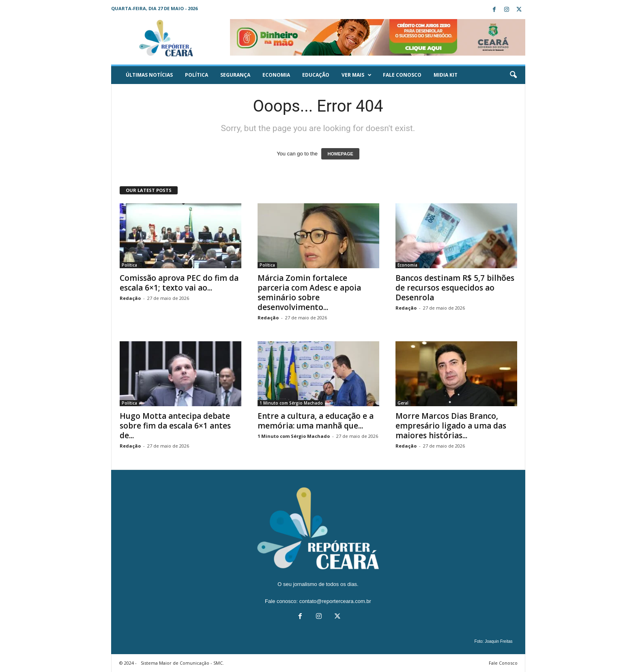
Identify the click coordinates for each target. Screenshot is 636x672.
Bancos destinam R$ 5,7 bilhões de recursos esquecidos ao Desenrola (455, 288)
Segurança (235, 75)
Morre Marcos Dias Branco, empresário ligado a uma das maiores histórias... (451, 426)
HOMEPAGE (340, 154)
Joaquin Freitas (498, 641)
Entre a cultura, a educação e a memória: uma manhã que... (316, 421)
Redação (130, 298)
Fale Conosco (402, 75)
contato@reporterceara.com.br (335, 601)
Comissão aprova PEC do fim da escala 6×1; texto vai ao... (179, 283)
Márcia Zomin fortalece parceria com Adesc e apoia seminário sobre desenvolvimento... (309, 293)
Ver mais (357, 75)
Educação (316, 75)
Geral (403, 403)
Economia (276, 75)
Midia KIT (446, 75)
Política (197, 75)
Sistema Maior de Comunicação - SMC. (182, 663)
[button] (513, 75)
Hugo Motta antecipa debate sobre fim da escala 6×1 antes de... (175, 426)
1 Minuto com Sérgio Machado (291, 403)
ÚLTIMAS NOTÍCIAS (149, 75)
